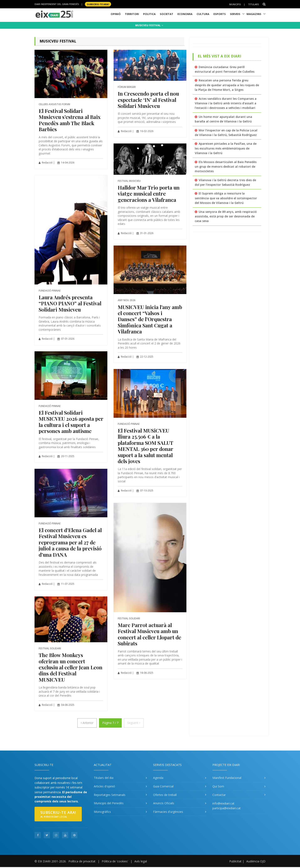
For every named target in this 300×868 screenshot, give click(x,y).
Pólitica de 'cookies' (115, 861)
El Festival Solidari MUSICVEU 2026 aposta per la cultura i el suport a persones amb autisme (71, 422)
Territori (132, 14)
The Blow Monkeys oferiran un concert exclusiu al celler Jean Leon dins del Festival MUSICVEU (71, 667)
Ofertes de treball (165, 795)
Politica (149, 14)
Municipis (235, 4)
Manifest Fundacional (227, 778)
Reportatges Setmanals (110, 795)
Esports (220, 14)
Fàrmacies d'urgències (168, 812)
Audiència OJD (256, 861)
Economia (185, 14)
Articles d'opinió (104, 786)
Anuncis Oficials (164, 803)
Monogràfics (102, 812)
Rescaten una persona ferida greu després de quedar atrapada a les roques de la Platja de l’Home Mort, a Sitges (227, 85)
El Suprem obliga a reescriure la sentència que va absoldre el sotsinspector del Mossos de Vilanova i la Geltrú (226, 198)
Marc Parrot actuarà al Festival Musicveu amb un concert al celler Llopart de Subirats (149, 634)
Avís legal (141, 861)
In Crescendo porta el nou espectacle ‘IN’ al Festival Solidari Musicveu (148, 100)
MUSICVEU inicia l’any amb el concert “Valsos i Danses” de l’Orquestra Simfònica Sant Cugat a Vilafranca (150, 319)
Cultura (203, 14)
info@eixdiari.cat (223, 803)
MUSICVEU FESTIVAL (149, 25)
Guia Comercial (163, 786)
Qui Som (218, 786)
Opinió (116, 14)
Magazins (254, 14)
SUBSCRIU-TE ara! (98, 4)
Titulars (254, 4)
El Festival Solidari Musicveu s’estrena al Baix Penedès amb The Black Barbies (70, 120)
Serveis (235, 14)
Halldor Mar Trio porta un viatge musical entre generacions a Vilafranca (149, 193)
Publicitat (235, 861)
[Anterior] (87, 723)
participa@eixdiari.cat (227, 808)
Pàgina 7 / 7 (110, 723)
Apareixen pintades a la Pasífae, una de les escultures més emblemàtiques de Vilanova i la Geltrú (226, 148)
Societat (167, 14)
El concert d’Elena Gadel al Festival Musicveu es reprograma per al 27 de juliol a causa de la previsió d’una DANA (70, 542)
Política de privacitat (82, 861)
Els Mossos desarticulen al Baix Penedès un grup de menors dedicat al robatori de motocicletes (226, 167)
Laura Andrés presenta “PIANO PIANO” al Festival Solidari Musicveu (70, 303)
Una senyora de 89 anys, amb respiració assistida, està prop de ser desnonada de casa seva (226, 216)
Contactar (219, 795)
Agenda (158, 778)
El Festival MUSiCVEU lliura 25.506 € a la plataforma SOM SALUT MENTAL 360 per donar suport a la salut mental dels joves (145, 446)
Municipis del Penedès (109, 803)
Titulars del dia (104, 778)
